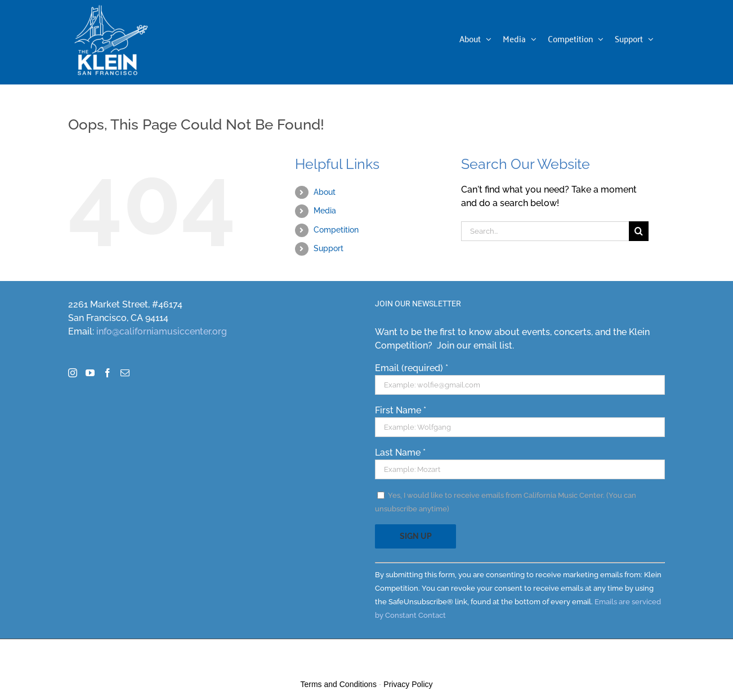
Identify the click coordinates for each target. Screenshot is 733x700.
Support (328, 248)
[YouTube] (90, 373)
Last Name (400, 452)
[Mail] (125, 373)
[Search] (639, 231)
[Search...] (545, 231)
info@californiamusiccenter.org (162, 331)
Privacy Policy (408, 684)
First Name (401, 410)
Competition (336, 230)
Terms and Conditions (339, 684)
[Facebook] (108, 373)
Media (325, 211)
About (325, 192)
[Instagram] (73, 373)
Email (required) (412, 368)
